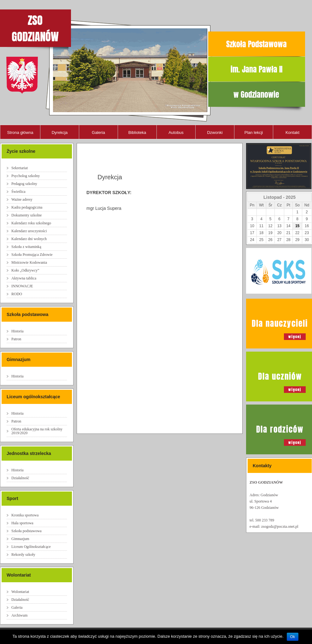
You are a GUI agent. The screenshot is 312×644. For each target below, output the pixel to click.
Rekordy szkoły (23, 555)
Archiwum (19, 615)
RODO (17, 294)
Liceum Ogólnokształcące (31, 547)
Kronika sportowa (25, 515)
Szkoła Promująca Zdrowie (32, 255)
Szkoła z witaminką (26, 247)
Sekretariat (20, 168)
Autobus (176, 132)
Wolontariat (20, 592)
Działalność (20, 478)
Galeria (98, 132)
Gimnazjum (20, 539)
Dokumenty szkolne (26, 215)
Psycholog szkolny (26, 176)
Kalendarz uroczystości (29, 231)
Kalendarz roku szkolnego (31, 223)
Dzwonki (215, 132)
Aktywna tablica (24, 278)
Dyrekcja (60, 132)
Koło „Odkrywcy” (25, 270)
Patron (16, 339)
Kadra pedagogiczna (27, 207)
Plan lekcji (254, 132)
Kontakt (292, 132)
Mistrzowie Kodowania (29, 262)
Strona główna (20, 132)
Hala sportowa (22, 523)
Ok (293, 637)
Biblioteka (137, 132)
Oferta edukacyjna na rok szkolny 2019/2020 (37, 431)
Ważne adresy (22, 199)
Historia (18, 331)
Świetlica (18, 192)
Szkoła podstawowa (26, 531)
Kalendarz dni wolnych (29, 239)
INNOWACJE (22, 286)
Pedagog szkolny (24, 184)
